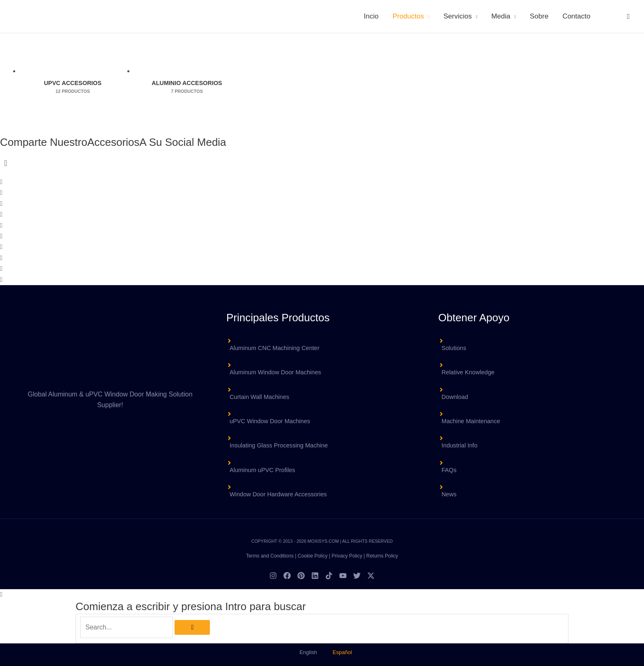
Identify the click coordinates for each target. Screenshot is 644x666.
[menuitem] (608, 16)
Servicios (458, 16)
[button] (628, 16)
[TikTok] (329, 576)
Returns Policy (382, 556)
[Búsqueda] (192, 627)
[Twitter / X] (371, 576)
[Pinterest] (301, 576)
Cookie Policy (313, 556)
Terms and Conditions (270, 556)
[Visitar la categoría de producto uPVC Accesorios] (73, 71)
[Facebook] (287, 576)
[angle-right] (322, 368)
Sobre (539, 16)
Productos (408, 16)
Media (501, 16)
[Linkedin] (315, 576)
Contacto (576, 16)
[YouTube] (343, 576)
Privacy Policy (347, 556)
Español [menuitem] (342, 652)
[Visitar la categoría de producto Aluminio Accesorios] (187, 71)
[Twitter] (357, 576)
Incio (371, 16)
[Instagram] (273, 576)
